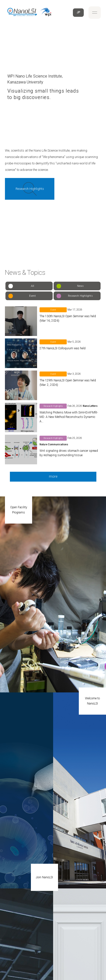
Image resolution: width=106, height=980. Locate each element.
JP (78, 12)
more (53, 476)
